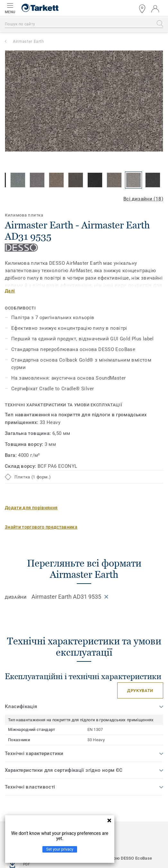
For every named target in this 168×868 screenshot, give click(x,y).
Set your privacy (60, 849)
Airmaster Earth (28, 41)
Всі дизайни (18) (143, 199)
